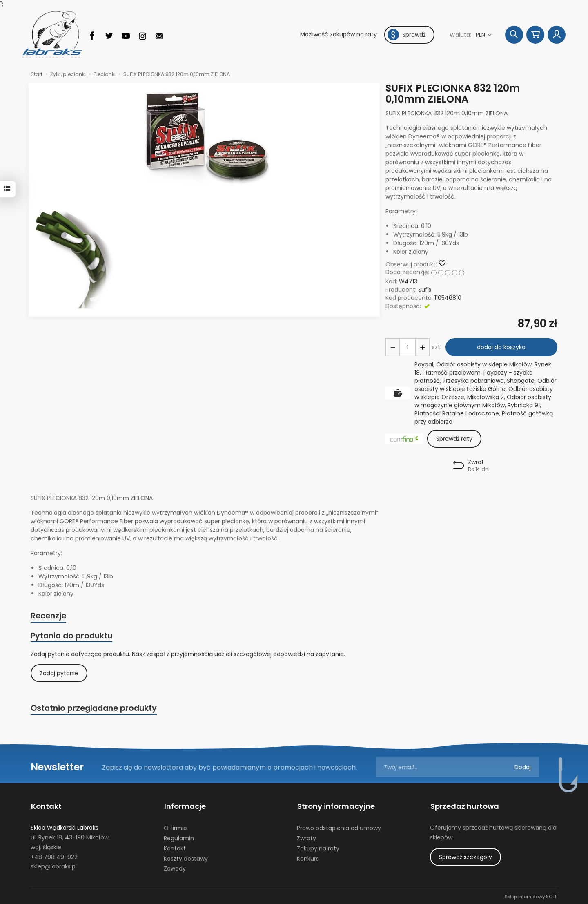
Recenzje (48, 616)
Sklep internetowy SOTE (531, 896)
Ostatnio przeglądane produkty (94, 709)
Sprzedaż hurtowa (464, 806)
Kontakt (46, 806)
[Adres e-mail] (457, 768)
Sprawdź (406, 35)
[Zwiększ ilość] (392, 347)
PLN (481, 35)
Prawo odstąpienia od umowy (339, 827)
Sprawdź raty (454, 439)
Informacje (185, 806)
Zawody (175, 868)
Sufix (425, 290)
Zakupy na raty (318, 848)
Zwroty (306, 837)
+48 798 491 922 (54, 856)
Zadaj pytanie (59, 674)
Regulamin (179, 837)
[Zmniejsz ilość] (422, 347)
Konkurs (308, 857)
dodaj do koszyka (501, 347)
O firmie (175, 827)
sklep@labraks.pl (54, 866)
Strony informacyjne (336, 806)
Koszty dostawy (186, 857)
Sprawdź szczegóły (465, 856)
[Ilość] (407, 347)
